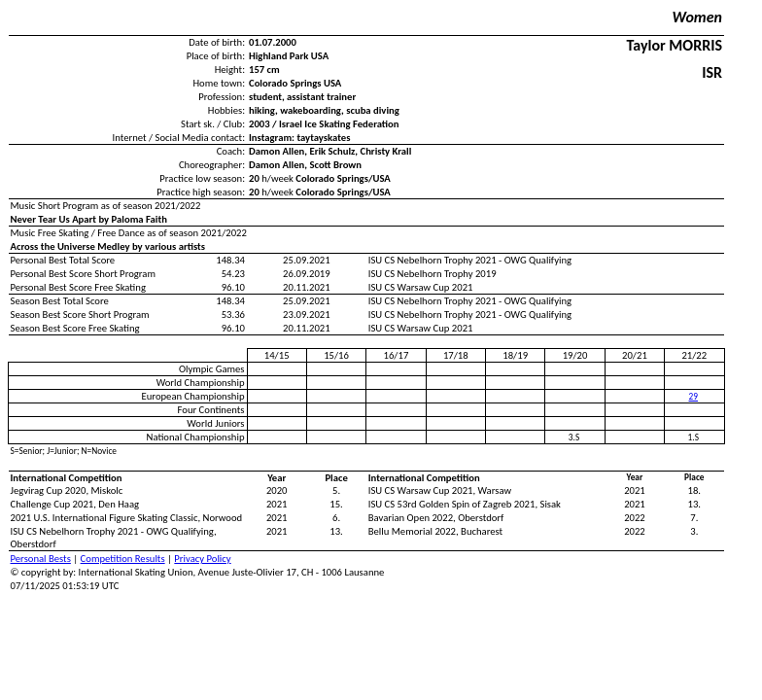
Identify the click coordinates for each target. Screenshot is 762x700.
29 (693, 397)
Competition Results (123, 559)
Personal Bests (41, 559)
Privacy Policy (202, 559)
